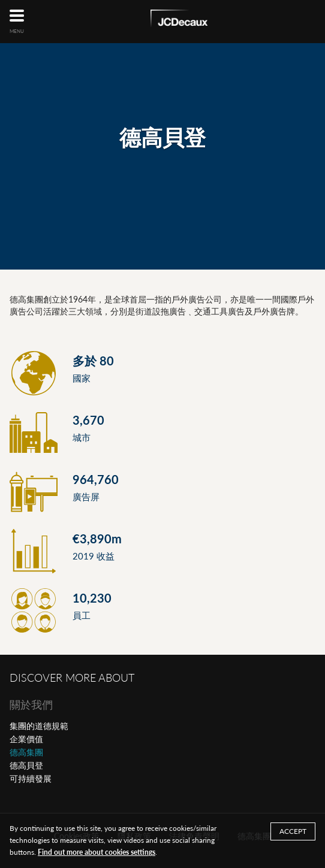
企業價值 (26, 739)
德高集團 (26, 752)
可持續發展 (31, 778)
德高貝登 (26, 765)
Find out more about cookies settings (97, 852)
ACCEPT (293, 831)
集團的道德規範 (39, 726)
